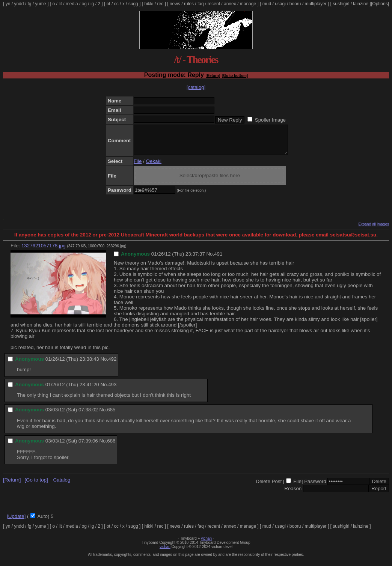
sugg (133, 4)
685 (111, 415)
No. (210, 260)
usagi (280, 4)
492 (112, 365)
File (138, 167)
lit (60, 4)
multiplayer (316, 4)
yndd (19, 4)
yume (40, 4)
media (72, 4)
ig (92, 4)
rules (189, 4)
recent (214, 4)
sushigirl (341, 4)
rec (161, 4)
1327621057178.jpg (44, 251)
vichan (206, 544)
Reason (293, 494)
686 (111, 446)
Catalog (62, 485)
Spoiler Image (270, 120)
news (175, 4)
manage (248, 4)
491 (218, 260)
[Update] (16, 522)
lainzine (361, 4)
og (84, 4)
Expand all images (374, 230)
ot (109, 4)
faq (201, 4)
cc (116, 4)
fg (29, 4)
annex (230, 4)
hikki (149, 4)
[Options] (380, 4)
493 (112, 390)
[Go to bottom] (235, 76)
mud (267, 4)
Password (315, 487)
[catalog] (196, 87)
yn (8, 4)
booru (295, 4)
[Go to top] (36, 485)
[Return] (213, 76)
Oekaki (154, 167)
